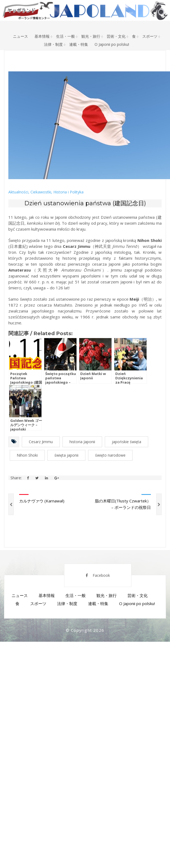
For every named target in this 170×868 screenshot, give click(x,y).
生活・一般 (65, 36)
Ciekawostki (41, 192)
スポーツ (150, 36)
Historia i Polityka (68, 192)
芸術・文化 (116, 36)
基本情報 (42, 36)
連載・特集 (79, 44)
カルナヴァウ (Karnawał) (42, 501)
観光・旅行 (91, 36)
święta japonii (66, 455)
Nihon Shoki (27, 455)
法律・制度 (53, 44)
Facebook (98, 575)
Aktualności (18, 192)
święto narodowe (110, 455)
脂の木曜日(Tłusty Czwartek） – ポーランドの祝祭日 (123, 504)
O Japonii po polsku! (112, 44)
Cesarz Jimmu (41, 442)
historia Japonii (82, 442)
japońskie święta (126, 442)
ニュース (20, 36)
